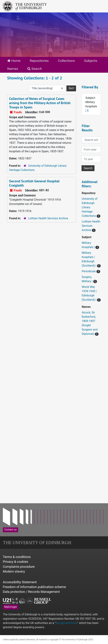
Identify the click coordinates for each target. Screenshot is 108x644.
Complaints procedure (19, 567)
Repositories (39, 61)
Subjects (91, 61)
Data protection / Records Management (31, 592)
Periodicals (89, 271)
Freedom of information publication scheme (34, 587)
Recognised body (66, 623)
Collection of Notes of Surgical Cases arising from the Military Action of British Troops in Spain (40, 103)
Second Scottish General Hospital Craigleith (34, 183)
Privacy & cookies (16, 562)
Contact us (10, 530)
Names (13, 69)
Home (14, 61)
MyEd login (11, 607)
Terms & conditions (17, 557)
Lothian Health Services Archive (48, 218)
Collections (66, 61)
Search (35, 69)
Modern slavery (14, 571)
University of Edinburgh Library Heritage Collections (90, 207)
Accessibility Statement (20, 582)
